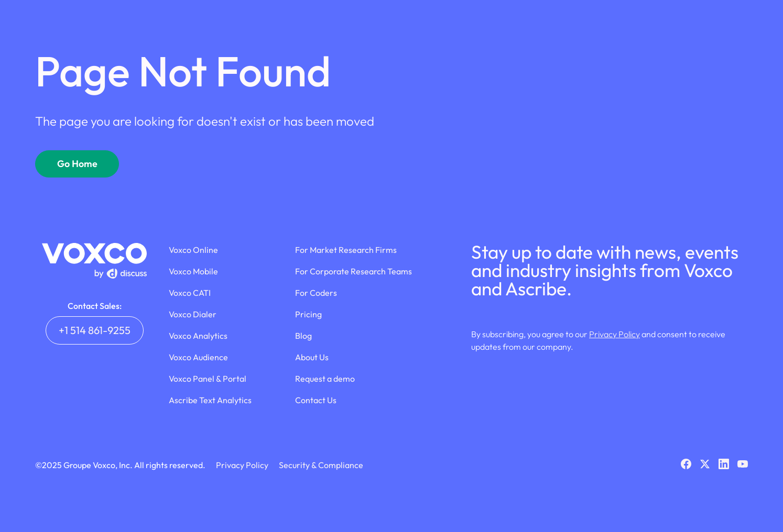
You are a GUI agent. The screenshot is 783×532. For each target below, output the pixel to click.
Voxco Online (193, 250)
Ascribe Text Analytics (210, 400)
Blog (303, 336)
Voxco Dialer (193, 314)
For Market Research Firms (346, 250)
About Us (312, 357)
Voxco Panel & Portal (208, 379)
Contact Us (316, 400)
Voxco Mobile (193, 271)
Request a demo (325, 379)
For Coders (316, 293)
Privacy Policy (615, 334)
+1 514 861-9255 (95, 330)
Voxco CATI (190, 293)
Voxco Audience (198, 357)
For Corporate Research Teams (354, 271)
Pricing (308, 314)
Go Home (77, 164)
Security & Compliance (321, 465)
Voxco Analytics (198, 336)
